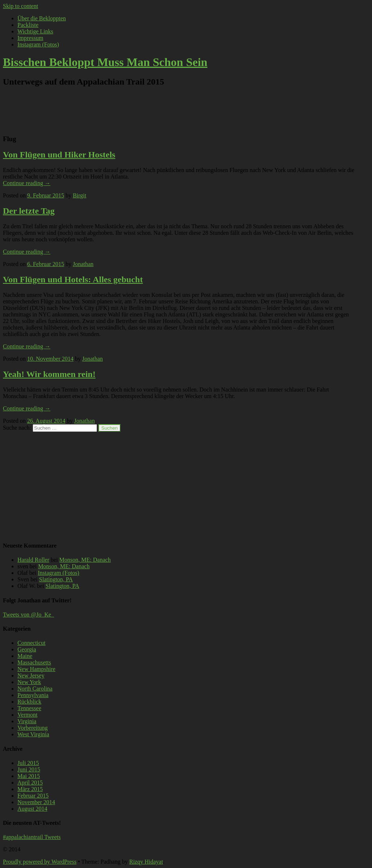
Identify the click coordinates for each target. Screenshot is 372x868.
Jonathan (83, 264)
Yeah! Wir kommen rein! (49, 374)
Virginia (27, 721)
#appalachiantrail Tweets (32, 837)
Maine (25, 656)
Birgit (79, 195)
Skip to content (21, 6)
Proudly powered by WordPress (40, 862)
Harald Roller (33, 560)
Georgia (27, 649)
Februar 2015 (33, 796)
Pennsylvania (33, 695)
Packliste (28, 25)
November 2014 (36, 802)
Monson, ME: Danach (85, 560)
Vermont (27, 715)
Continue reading (27, 183)
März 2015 (30, 789)
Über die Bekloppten (42, 18)
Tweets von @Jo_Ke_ (29, 615)
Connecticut (31, 643)
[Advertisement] (179, 110)
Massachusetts (34, 662)
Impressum (30, 38)
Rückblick (29, 702)
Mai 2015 (29, 776)
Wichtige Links (35, 31)
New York (29, 682)
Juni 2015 (29, 769)
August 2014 (32, 809)
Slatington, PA (56, 579)
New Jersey (31, 675)
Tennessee (29, 708)
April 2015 (30, 783)
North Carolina (35, 689)
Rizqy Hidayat (146, 862)
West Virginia (33, 734)
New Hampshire (36, 669)
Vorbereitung (33, 728)
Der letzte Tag (29, 211)
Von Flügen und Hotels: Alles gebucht (73, 279)
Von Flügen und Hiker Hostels (59, 155)
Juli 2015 (28, 763)
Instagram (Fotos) (38, 44)
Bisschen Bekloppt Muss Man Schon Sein (105, 62)
